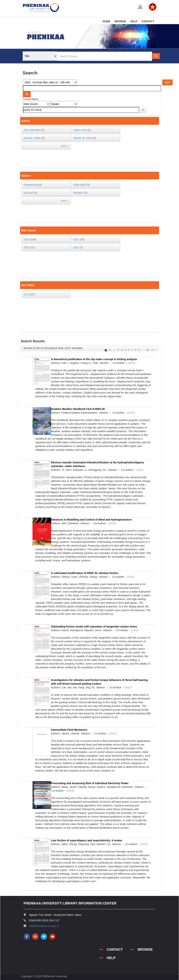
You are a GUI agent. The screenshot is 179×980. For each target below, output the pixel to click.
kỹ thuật (28, 193)
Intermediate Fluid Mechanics (69, 730)
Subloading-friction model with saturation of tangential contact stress (94, 627)
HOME (106, 21)
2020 (27, 247)
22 (148, 350)
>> (153, 350)
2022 (76, 239)
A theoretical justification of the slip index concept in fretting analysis (94, 359)
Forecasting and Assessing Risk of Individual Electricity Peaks (90, 783)
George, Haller (32, 138)
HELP (134, 21)
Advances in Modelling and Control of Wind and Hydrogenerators (92, 520)
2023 (27, 239)
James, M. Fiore (83, 138)
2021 (76, 247)
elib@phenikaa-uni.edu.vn (44, 926)
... (115, 350)
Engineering (31, 185)
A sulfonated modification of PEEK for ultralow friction (85, 573)
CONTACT (148, 21)
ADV (168, 82)
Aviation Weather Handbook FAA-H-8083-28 (78, 409)
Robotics (78, 193)
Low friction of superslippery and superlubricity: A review (87, 840)
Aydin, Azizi (80, 130)
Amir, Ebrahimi (32, 130)
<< (110, 350)
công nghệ (80, 185)
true (26, 294)
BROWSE (120, 21)
